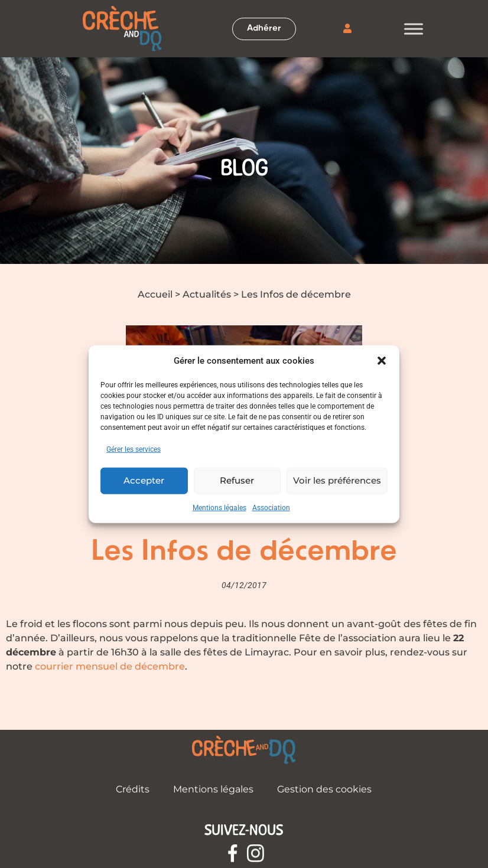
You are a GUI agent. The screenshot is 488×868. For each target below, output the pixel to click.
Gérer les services (134, 449)
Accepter (144, 480)
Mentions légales (219, 507)
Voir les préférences (337, 480)
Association (271, 507)
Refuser (237, 480)
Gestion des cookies (324, 789)
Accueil (155, 294)
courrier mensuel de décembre (110, 666)
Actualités (207, 294)
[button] (382, 361)
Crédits (133, 789)
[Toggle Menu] (414, 29)
